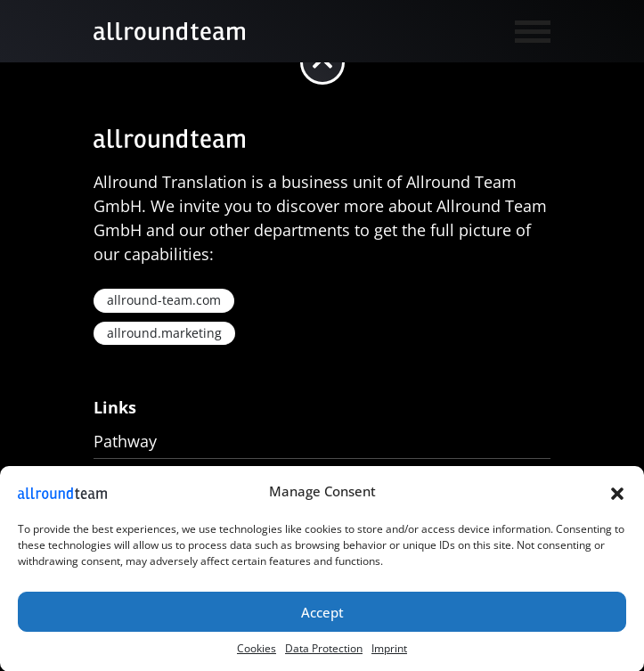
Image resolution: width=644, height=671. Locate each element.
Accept (322, 615)
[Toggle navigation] (526, 29)
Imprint (389, 652)
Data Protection (324, 652)
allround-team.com (164, 300)
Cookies (257, 652)
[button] (617, 495)
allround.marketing (164, 333)
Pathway (125, 441)
